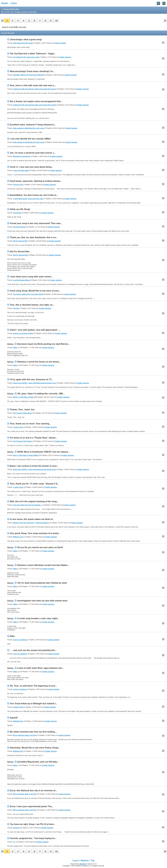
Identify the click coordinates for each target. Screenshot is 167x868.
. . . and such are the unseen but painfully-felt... (33, 650)
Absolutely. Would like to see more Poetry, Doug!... (35, 748)
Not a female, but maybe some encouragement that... (36, 101)
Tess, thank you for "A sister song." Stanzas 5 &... (34, 484)
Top (93, 860)
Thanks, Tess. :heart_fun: (22, 410)
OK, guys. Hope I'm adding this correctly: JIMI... (41, 394)
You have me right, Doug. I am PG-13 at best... (32, 824)
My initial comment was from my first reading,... (33, 732)
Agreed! (14, 718)
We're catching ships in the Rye (25, 735)
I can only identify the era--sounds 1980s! (30, 139)
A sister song (18, 427)
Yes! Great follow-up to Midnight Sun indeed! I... (34, 704)
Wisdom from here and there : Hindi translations (31, 523)
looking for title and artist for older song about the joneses (35, 89)
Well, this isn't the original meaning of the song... (34, 501)
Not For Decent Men (20, 241)
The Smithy (17, 213)
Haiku (15, 348)
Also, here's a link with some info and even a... (33, 85)
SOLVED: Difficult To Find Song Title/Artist (29, 75)
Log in (76, 860)
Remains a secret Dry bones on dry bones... (39, 362)
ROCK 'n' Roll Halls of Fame (23, 397)
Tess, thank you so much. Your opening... (30, 424)
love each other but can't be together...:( (28, 505)
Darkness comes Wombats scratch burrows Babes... (43, 565)
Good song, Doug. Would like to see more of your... (35, 291)
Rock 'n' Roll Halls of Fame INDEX (26, 455)
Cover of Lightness (20, 640)
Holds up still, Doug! (20, 209)
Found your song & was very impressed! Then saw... (36, 223)
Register (85, 860)
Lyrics (14, 3)
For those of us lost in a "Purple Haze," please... (34, 438)
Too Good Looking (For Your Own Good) (28, 294)
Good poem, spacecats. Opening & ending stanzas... (36, 181)
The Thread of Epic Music (23, 413)
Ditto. (12, 636)
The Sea (16, 308)
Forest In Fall (18, 185)
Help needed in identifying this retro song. (29, 128)
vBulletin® (83, 864)
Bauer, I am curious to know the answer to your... (34, 466)
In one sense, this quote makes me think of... (32, 519)
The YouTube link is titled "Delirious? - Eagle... (33, 54)
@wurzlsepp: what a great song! (26, 39)
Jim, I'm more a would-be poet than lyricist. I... (33, 153)
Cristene (16, 828)
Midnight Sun (18, 721)
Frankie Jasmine (60, 43)
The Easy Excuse (19, 227)
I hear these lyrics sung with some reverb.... (31, 277)
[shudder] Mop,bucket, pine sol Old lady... (38, 762)
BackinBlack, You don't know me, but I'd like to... (34, 195)
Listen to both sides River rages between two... (41, 668)
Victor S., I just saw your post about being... (31, 167)
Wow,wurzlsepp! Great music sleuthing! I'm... (32, 71)
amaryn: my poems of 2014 (23, 333)
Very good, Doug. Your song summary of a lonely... (35, 533)
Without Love (18, 537)
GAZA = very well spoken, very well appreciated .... (35, 330)
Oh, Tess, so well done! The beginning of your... (33, 686)
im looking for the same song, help (26, 57)
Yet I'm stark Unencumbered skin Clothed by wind (42, 583)
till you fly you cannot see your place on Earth (40, 547)
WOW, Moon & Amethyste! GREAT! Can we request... (43, 452)
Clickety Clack (18, 707)
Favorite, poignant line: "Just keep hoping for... (33, 838)
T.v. (14, 842)
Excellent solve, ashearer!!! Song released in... (33, 125)
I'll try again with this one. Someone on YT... (31, 379)
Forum (5, 3)
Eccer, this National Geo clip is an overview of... (33, 791)
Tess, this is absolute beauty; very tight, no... (32, 305)
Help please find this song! (23, 43)
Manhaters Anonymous (22, 156)
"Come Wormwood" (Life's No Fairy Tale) (28, 199)
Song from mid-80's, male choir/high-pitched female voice (35, 383)
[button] (7, 20)
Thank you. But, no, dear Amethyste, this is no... (34, 237)
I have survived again (21, 171)
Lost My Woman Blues (21, 280)
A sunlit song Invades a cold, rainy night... (38, 618)
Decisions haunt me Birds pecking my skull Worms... (43, 344)
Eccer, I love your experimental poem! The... (32, 806)
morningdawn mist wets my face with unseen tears (42, 601)
